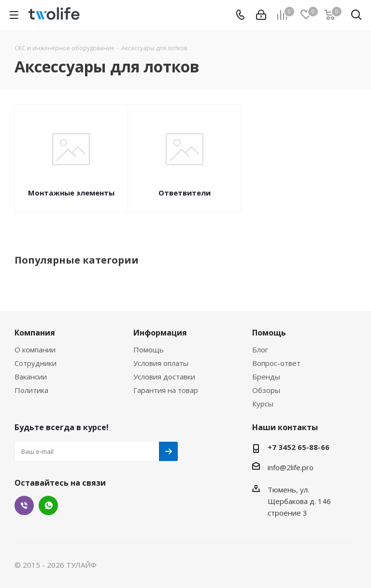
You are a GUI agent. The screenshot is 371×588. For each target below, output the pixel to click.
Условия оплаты (161, 363)
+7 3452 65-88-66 (299, 447)
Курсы (263, 404)
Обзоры (266, 390)
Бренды (266, 377)
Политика (31, 390)
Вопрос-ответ (276, 363)
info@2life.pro (291, 467)
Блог (260, 350)
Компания (35, 333)
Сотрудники (36, 363)
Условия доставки (164, 377)
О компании (35, 350)
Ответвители (185, 193)
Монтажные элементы (71, 193)
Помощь (149, 350)
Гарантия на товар (166, 390)
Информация (160, 333)
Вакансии (31, 377)
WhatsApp (48, 505)
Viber (24, 505)
